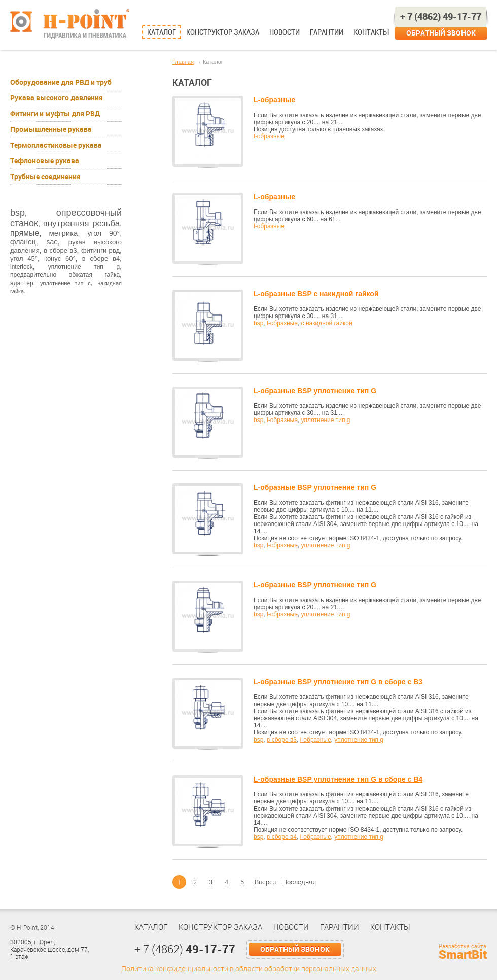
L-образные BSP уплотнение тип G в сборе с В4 (338, 779)
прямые (25, 233)
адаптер (22, 283)
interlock (22, 267)
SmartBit (463, 955)
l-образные (269, 136)
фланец (23, 242)
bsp (17, 213)
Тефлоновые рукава (45, 161)
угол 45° (24, 258)
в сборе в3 (60, 250)
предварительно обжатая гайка (65, 275)
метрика (63, 233)
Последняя (299, 882)
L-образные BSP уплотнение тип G (315, 391)
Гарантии (327, 32)
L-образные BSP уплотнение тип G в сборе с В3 (338, 682)
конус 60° (60, 258)
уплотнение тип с (65, 283)
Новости (285, 32)
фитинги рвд (100, 250)
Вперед (266, 882)
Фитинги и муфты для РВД (55, 114)
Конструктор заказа (223, 32)
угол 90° (103, 233)
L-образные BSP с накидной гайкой (316, 294)
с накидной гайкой (327, 323)
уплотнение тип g (84, 267)
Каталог (162, 32)
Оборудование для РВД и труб (61, 82)
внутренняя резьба (81, 223)
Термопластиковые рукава (56, 145)
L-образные (274, 100)
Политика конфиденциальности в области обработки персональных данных (249, 969)
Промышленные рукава (51, 129)
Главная (183, 62)
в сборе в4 (101, 258)
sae (52, 242)
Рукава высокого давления (57, 98)
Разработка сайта (463, 946)
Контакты (371, 32)
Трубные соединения (45, 177)
